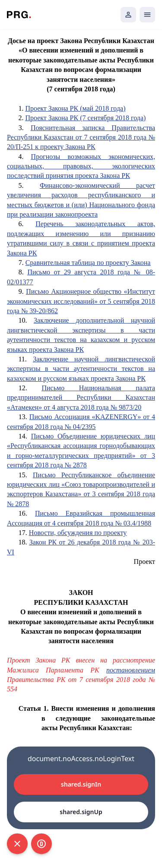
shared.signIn (81, 784)
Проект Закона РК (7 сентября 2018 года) (85, 118)
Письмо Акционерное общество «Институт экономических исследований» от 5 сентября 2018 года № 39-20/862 (81, 301)
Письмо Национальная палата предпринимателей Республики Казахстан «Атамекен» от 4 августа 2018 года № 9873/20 (81, 398)
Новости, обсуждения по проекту (78, 533)
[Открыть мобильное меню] (147, 15)
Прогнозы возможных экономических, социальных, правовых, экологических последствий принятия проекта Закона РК (81, 166)
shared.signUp (81, 812)
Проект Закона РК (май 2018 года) (75, 108)
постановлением (131, 670)
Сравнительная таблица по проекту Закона (88, 263)
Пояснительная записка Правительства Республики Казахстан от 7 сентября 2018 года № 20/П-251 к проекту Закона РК (81, 137)
